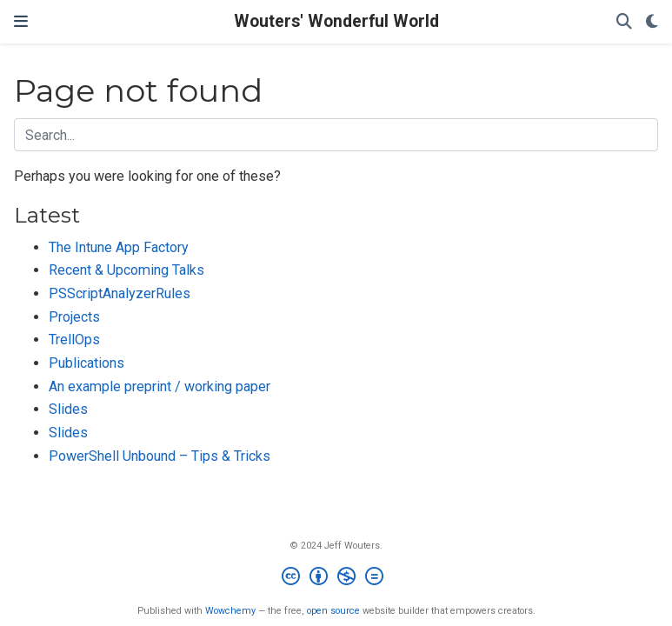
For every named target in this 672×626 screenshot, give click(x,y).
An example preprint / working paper (160, 386)
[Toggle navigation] (21, 21)
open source (333, 611)
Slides (68, 409)
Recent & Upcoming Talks (126, 270)
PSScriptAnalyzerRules (120, 293)
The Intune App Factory (119, 247)
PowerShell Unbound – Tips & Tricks (160, 456)
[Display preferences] (652, 22)
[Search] (624, 22)
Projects (74, 317)
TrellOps (74, 340)
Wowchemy (230, 611)
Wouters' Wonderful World (336, 21)
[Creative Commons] (336, 579)
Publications (86, 363)
